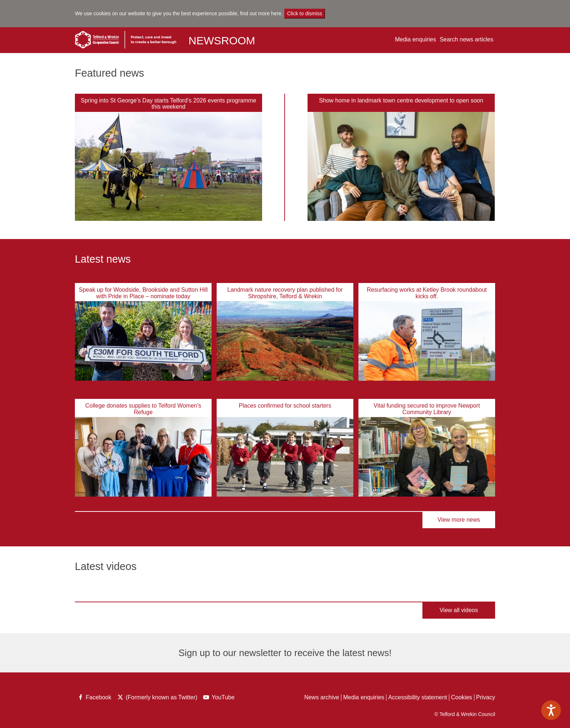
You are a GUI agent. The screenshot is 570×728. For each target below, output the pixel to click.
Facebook (94, 698)
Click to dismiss (305, 13)
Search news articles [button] (466, 39)
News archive (322, 697)
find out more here (261, 13)
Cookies (462, 697)
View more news (459, 520)
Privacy (486, 697)
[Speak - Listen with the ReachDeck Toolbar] (551, 710)
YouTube (219, 698)
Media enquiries (415, 39)
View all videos (459, 610)
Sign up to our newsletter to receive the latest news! (285, 653)
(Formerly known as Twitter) (157, 698)
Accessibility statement (418, 697)
